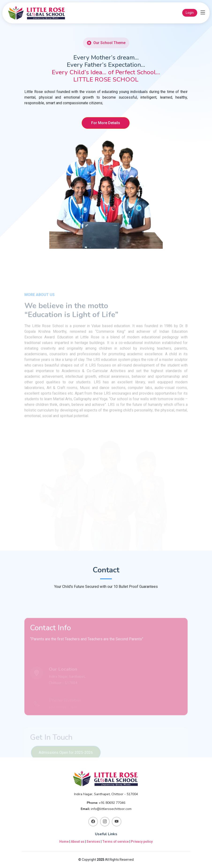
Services (93, 842)
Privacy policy (142, 842)
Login (190, 13)
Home (64, 842)
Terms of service (115, 842)
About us (78, 842)
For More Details (106, 124)
